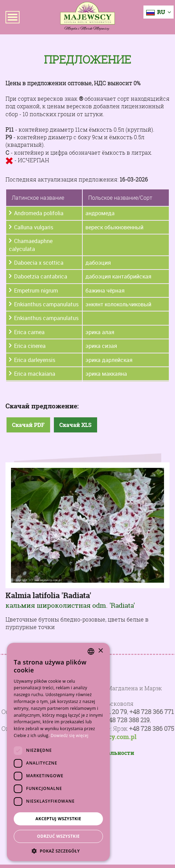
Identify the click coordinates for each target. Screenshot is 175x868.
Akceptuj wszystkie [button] (58, 819)
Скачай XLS (75, 425)
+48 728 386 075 (151, 729)
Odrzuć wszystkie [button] (58, 836)
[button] (58, 851)
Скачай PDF (28, 425)
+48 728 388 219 (127, 720)
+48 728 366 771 (151, 712)
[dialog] (58, 752)
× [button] (100, 651)
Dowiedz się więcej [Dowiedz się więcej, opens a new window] (70, 735)
